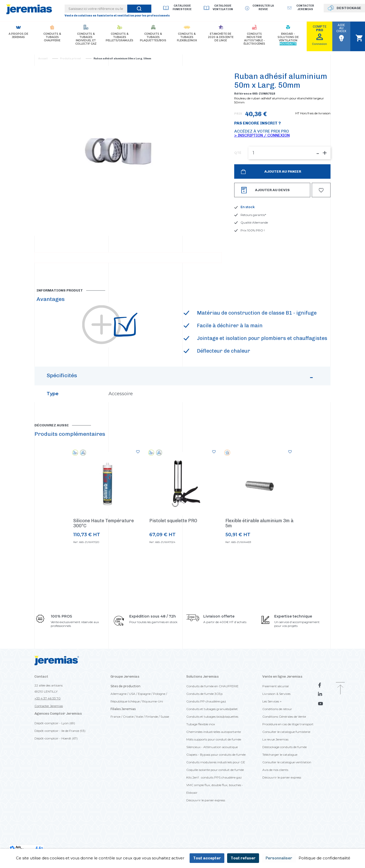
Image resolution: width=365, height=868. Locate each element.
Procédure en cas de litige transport (288, 746)
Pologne (159, 715)
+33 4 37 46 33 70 (48, 720)
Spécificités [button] (181, 400)
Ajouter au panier (282, 171)
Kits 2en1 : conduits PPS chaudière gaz (214, 799)
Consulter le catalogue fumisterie (286, 753)
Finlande (152, 738)
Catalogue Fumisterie (182, 7)
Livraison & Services (276, 715)
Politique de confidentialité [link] (324, 858)
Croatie (128, 738)
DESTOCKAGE (349, 8)
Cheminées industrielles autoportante (214, 753)
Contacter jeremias (305, 7)
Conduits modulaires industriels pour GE (216, 784)
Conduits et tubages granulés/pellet (212, 730)
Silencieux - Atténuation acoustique (212, 768)
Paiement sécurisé (276, 708)
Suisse (165, 738)
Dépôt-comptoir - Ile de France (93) (60, 752)
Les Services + (272, 723)
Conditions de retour (277, 730)
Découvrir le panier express (206, 822)
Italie (140, 738)
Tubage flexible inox (201, 746)
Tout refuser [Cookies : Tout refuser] (243, 858)
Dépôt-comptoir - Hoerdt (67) (56, 760)
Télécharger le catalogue (280, 776)
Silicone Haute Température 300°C (104, 545)
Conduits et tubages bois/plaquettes (212, 738)
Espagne (144, 715)
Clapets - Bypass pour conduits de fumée (216, 776)
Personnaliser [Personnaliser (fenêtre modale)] (279, 858)
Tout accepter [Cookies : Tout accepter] (207, 858)
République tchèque (125, 723)
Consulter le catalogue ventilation (287, 784)
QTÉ (238, 153)
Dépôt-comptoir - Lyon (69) (55, 745)
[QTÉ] (289, 153)
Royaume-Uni (153, 723)
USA (132, 715)
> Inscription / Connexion (262, 135)
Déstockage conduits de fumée (285, 768)
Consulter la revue (263, 7)
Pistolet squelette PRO (173, 542)
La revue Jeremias (275, 761)
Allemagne (118, 715)
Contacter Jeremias (49, 727)
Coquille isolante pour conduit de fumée (215, 791)
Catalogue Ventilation (223, 7)
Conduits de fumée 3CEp (204, 715)
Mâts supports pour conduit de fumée (214, 761)
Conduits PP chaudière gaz (206, 723)
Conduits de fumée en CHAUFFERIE (212, 708)
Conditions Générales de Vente (284, 738)
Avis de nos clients (275, 791)
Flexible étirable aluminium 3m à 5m (259, 545)
